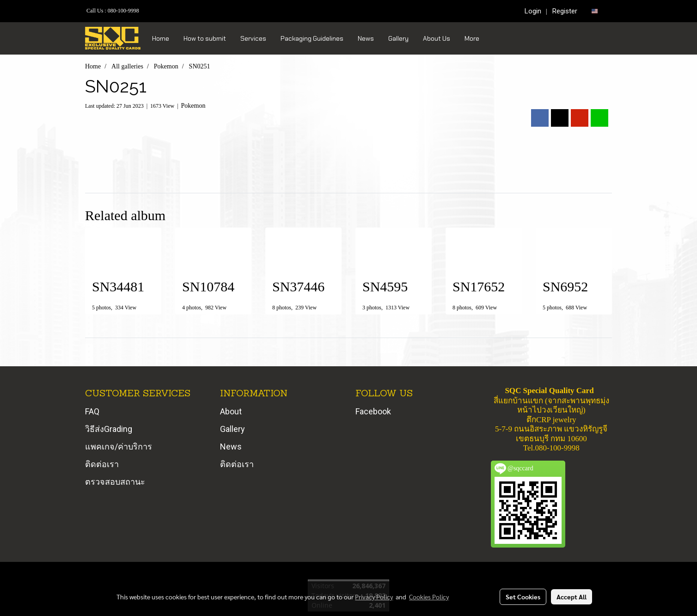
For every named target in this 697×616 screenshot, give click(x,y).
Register (565, 11)
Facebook (373, 411)
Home (161, 38)
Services (253, 38)
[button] (495, 38)
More (472, 38)
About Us (437, 38)
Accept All (572, 597)
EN (598, 11)
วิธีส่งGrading (109, 429)
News (366, 38)
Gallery (398, 38)
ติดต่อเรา (102, 464)
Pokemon (193, 106)
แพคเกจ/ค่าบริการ (119, 447)
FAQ (92, 411)
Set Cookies (523, 597)
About (231, 411)
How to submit (205, 38)
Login (533, 11)
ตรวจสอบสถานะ (115, 482)
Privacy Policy (374, 597)
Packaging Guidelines (312, 38)
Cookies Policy (429, 597)
